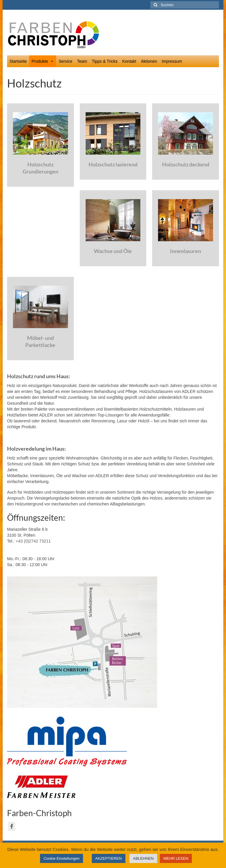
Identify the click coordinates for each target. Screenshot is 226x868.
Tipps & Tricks (105, 61)
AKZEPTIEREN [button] (109, 858)
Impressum (172, 61)
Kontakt (129, 61)
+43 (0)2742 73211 (33, 541)
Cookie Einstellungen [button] (62, 858)
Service (65, 61)
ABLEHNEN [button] (143, 858)
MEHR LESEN (176, 858)
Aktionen (149, 61)
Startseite (18, 61)
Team (82, 61)
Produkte (43, 61)
